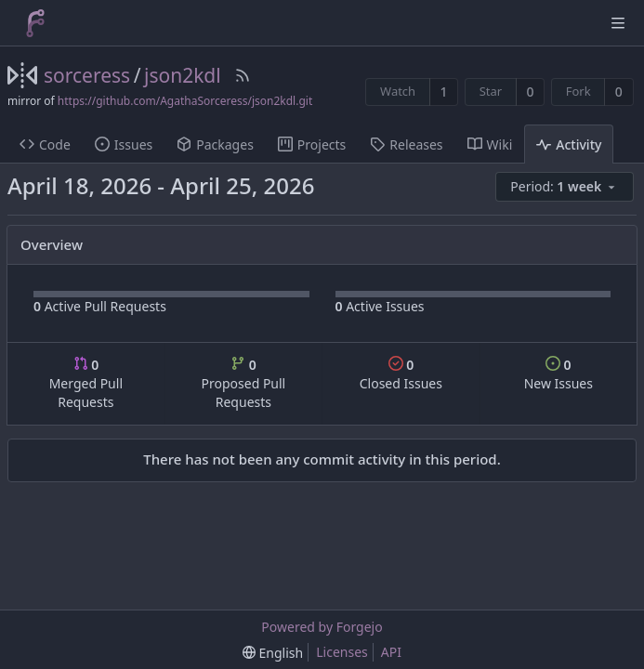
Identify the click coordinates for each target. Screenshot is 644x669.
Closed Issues (401, 374)
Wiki (490, 144)
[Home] (35, 23)
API (391, 652)
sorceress (87, 75)
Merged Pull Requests (86, 383)
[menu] (566, 187)
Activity (569, 144)
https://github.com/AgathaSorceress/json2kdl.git (185, 101)
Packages (215, 144)
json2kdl (183, 75)
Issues (124, 144)
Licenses (342, 652)
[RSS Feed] (243, 75)
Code (45, 144)
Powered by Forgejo (322, 627)
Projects (312, 144)
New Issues (559, 374)
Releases (406, 144)
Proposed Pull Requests (244, 383)
